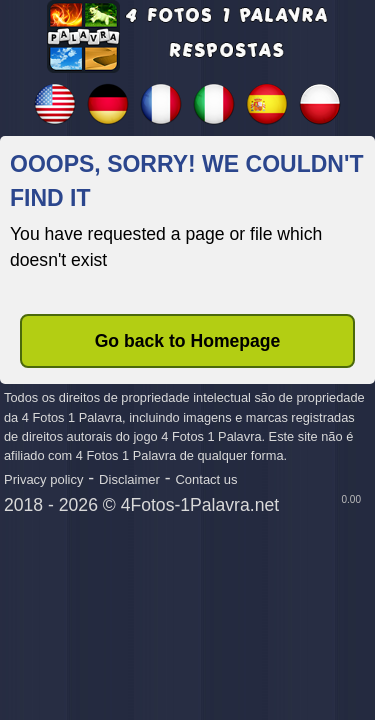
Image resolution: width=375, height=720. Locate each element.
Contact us (206, 479)
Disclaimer (129, 479)
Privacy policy (43, 479)
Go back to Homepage (188, 341)
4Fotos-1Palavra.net (200, 505)
